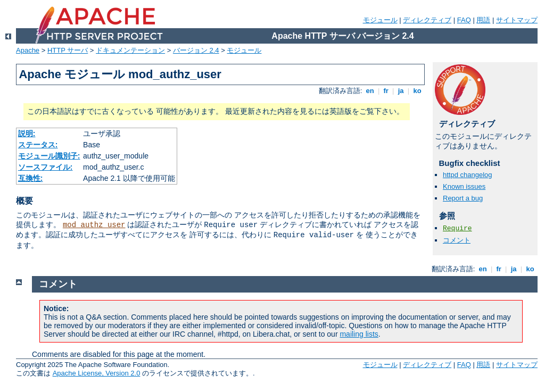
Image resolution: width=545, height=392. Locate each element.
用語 (483, 20)
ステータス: (38, 145)
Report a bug (463, 198)
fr (386, 91)
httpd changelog (468, 175)
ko (417, 91)
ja (401, 91)
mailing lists (359, 334)
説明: (27, 134)
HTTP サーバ (68, 50)
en (370, 91)
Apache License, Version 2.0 (97, 373)
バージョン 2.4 (196, 50)
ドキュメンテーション (130, 50)
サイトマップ (517, 20)
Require (457, 228)
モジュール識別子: (49, 156)
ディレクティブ (427, 20)
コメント (457, 240)
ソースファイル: (46, 167)
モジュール (380, 20)
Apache (28, 50)
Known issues (464, 186)
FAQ (464, 20)
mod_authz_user (94, 225)
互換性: (31, 178)
